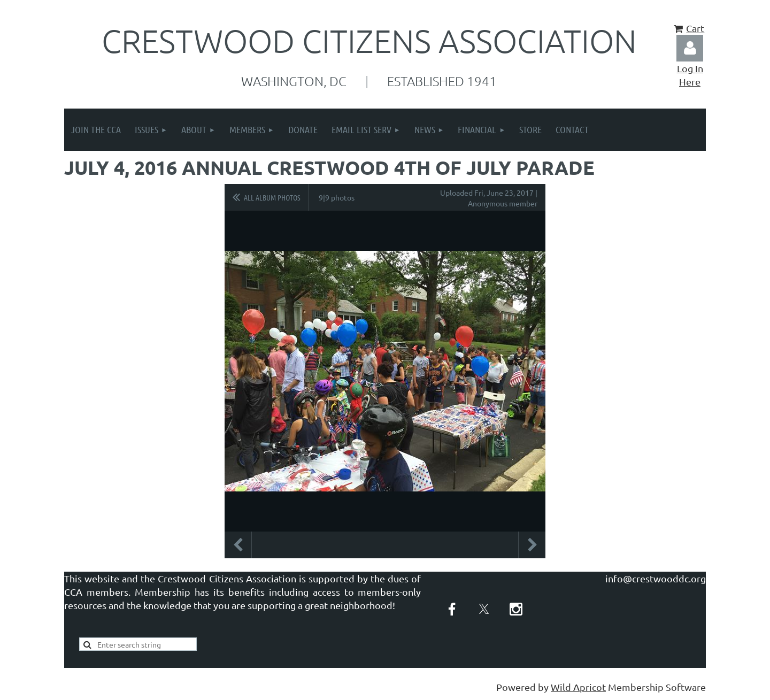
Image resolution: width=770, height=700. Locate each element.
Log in (690, 48)
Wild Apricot (578, 687)
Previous (238, 545)
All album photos (272, 197)
